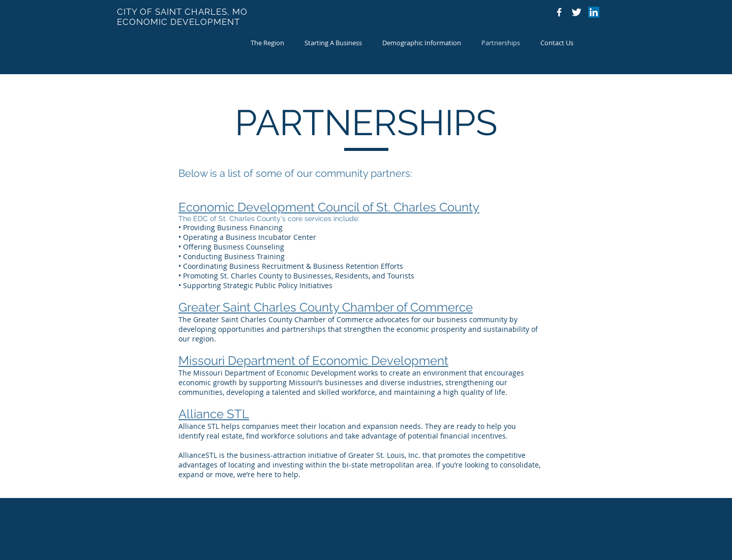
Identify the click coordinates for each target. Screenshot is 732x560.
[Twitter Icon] (576, 12)
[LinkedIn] (594, 12)
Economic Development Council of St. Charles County (329, 207)
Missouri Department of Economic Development (313, 361)
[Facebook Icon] (559, 12)
